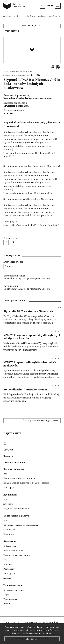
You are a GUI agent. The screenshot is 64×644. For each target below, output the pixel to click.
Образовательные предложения (21, 525)
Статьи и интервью (14, 463)
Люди (7, 604)
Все (5, 474)
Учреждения (10, 599)
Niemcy (9, 266)
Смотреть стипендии (38, 421)
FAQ (5, 560)
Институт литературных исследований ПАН (36, 622)
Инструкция (10, 574)
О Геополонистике (14, 590)
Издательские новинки (16, 508)
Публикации (10, 495)
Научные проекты (14, 469)
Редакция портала (13, 551)
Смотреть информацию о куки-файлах (32, 633)
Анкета (7, 578)
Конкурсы (9, 487)
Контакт (8, 564)
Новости (8, 456)
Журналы (8, 504)
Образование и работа (16, 516)
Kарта (6, 595)
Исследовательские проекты (19, 478)
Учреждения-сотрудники (17, 555)
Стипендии (9, 530)
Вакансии (9, 534)
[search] (42, 6)
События (8, 450)
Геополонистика (13, 585)
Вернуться (34, 26)
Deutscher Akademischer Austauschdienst (28, 98)
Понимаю (32, 639)
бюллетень (10, 541)
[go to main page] (15, 6)
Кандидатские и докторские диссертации (26, 483)
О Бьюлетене (10, 546)
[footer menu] (5, 443)
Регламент (9, 569)
